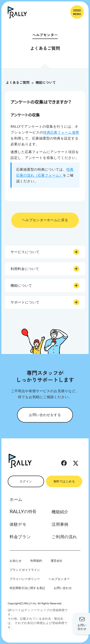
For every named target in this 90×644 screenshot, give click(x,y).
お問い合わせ (63, 588)
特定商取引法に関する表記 (27, 588)
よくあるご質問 (18, 82)
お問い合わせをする (45, 415)
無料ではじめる (64, 481)
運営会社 (56, 560)
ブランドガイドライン (25, 570)
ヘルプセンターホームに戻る (45, 220)
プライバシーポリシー (25, 579)
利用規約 (36, 560)
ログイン (26, 481)
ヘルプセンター (59, 579)
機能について (46, 82)
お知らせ (16, 560)
